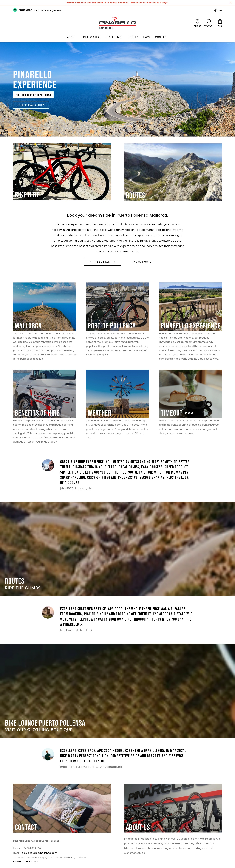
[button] (218, 10)
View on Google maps (26, 862)
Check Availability (31, 105)
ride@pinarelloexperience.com (39, 853)
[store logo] (117, 23)
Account (209, 26)
